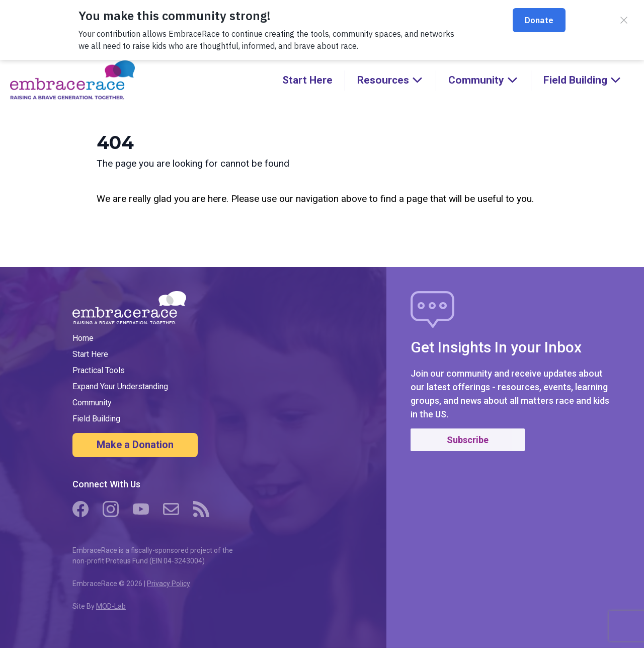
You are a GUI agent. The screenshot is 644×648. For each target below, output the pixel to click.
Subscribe (468, 440)
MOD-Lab (111, 606)
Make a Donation (135, 445)
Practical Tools (99, 370)
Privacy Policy (169, 584)
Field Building (96, 419)
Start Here (307, 80)
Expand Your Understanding (120, 386)
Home (83, 338)
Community (92, 403)
